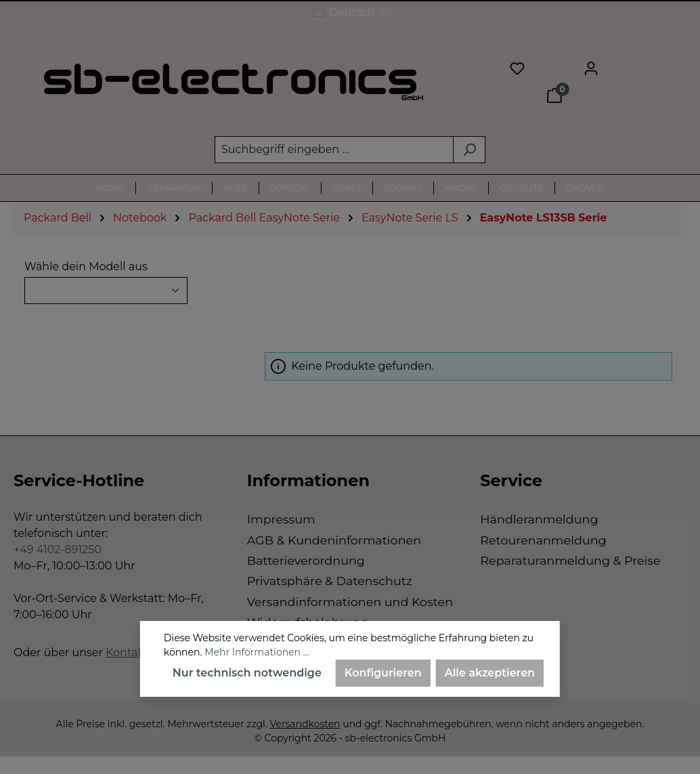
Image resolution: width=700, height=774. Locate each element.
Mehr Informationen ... (257, 652)
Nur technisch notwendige (247, 673)
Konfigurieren (383, 673)
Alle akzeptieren (490, 673)
